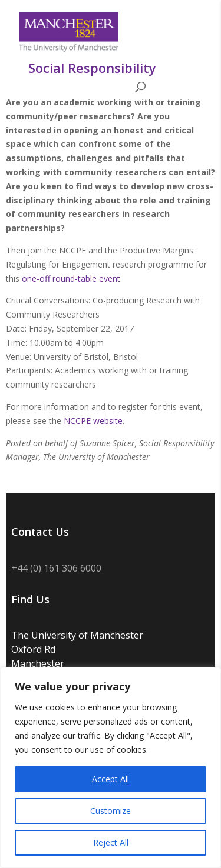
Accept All (111, 779)
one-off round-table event (71, 278)
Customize (111, 811)
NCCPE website (93, 421)
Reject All (111, 842)
